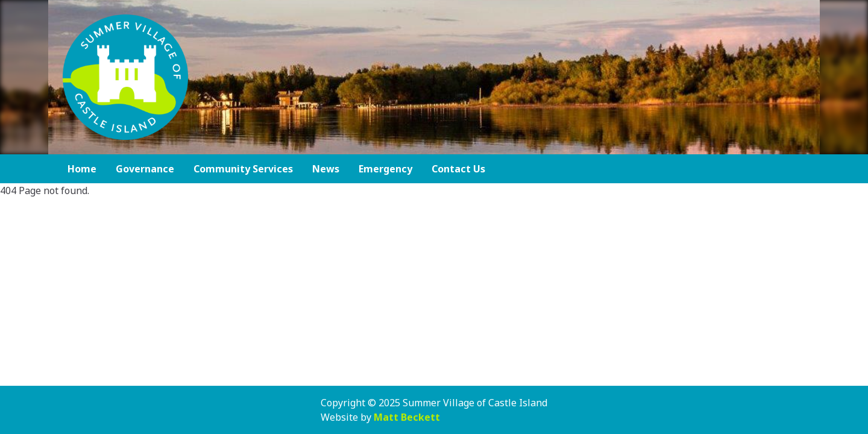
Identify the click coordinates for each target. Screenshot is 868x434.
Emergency (385, 169)
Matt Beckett (407, 417)
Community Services (243, 169)
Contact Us (458, 169)
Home (82, 169)
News (326, 169)
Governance (145, 169)
